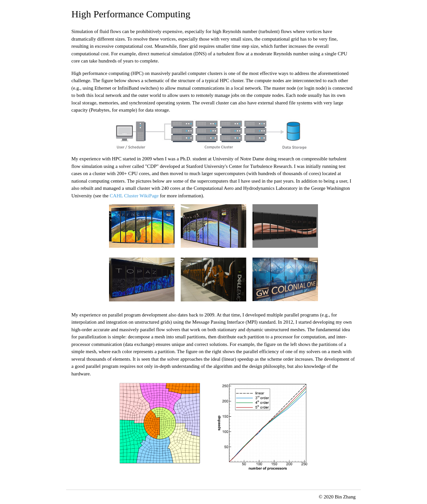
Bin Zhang (345, 497)
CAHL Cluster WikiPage (134, 196)
